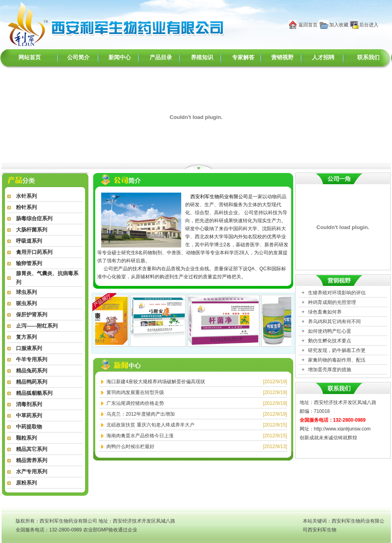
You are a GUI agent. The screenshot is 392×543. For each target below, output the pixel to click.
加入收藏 (339, 25)
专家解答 (243, 57)
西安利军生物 (322, 530)
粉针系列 (26, 207)
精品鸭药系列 (32, 382)
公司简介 (78, 57)
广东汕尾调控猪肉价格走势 (135, 403)
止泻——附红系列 (37, 326)
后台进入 (369, 25)
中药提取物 (29, 427)
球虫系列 (26, 292)
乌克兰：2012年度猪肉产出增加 (141, 414)
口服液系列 (29, 348)
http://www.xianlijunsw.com (342, 429)
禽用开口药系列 (34, 252)
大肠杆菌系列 (32, 230)
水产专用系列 (32, 472)
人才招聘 (323, 57)
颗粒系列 (26, 438)
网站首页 (30, 57)
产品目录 (161, 57)
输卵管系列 (29, 263)
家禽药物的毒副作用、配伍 (337, 360)
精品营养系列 (32, 460)
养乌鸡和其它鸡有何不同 (334, 322)
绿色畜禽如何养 (325, 312)
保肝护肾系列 (32, 315)
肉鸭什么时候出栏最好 (130, 446)
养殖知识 (202, 57)
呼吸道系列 (29, 241)
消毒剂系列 (29, 404)
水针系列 (26, 196)
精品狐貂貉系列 (34, 393)
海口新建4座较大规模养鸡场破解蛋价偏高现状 (156, 382)
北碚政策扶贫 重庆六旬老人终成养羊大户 (150, 425)
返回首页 (308, 25)
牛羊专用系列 (32, 359)
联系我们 (368, 57)
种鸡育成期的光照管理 (332, 302)
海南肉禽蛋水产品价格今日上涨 (140, 436)
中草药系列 (29, 415)
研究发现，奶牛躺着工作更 (337, 350)
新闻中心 (120, 57)
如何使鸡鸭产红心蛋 (330, 331)
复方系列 (26, 337)
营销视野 (282, 57)
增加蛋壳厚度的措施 (330, 370)
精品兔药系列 (32, 371)
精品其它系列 (32, 449)
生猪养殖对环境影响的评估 (337, 293)
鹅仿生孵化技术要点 (330, 341)
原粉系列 (26, 483)
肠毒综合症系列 (34, 218)
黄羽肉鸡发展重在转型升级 (135, 392)
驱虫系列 (26, 303)
